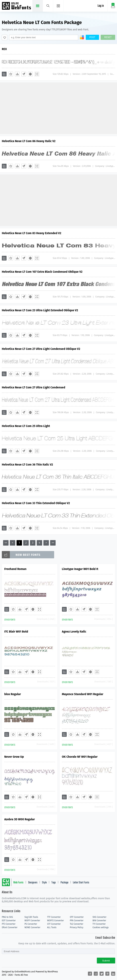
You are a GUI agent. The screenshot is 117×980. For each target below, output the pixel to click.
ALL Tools (52, 927)
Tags (54, 883)
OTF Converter (77, 917)
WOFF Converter (32, 921)
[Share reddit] (96, 974)
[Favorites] (11, 74)
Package (64, 883)
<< (6, 543)
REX (4, 49)
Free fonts (17, 6)
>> (53, 543)
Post (92, 37)
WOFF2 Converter (56, 921)
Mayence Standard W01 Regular (83, 694)
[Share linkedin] (113, 974)
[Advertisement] (58, 108)
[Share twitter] (102, 974)
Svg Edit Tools (31, 917)
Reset (108, 37)
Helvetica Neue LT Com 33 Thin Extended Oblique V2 (36, 503)
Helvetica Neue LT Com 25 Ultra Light (26, 426)
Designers (33, 883)
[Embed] (30, 74)
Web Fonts (18, 883)
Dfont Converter (10, 927)
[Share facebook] (90, 974)
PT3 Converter (9, 924)
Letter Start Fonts (81, 883)
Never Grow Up (14, 757)
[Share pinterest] (107, 974)
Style (44, 883)
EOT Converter (9, 921)
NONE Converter (32, 927)
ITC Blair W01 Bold (16, 632)
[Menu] (58, 6)
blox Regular (13, 694)
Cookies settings (100, 927)
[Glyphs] (24, 74)
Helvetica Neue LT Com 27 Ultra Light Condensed (34, 387)
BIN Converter (99, 921)
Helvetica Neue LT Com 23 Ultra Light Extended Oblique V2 (40, 310)
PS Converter (31, 924)
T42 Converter (76, 924)
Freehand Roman (15, 569)
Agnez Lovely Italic (74, 632)
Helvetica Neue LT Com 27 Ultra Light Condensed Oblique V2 (41, 349)
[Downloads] (17, 74)
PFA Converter (77, 921)
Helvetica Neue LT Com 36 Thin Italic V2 (27, 465)
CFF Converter (54, 924)
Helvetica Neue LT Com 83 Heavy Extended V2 (32, 233)
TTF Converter (54, 917)
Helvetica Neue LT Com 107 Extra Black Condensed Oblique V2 (42, 272)
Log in (101, 6)
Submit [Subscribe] (106, 961)
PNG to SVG (7, 917)
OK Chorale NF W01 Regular (80, 757)
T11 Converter (99, 924)
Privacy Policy (76, 927)
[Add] (4, 74)
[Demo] (37, 74)
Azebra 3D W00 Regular (20, 819)
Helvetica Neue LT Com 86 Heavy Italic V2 (29, 141)
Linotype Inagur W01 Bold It (80, 569)
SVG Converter (99, 917)
